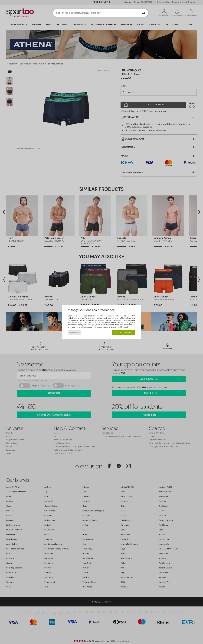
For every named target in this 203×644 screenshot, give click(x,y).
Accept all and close (124, 333)
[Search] (143, 13)
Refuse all (75, 333)
